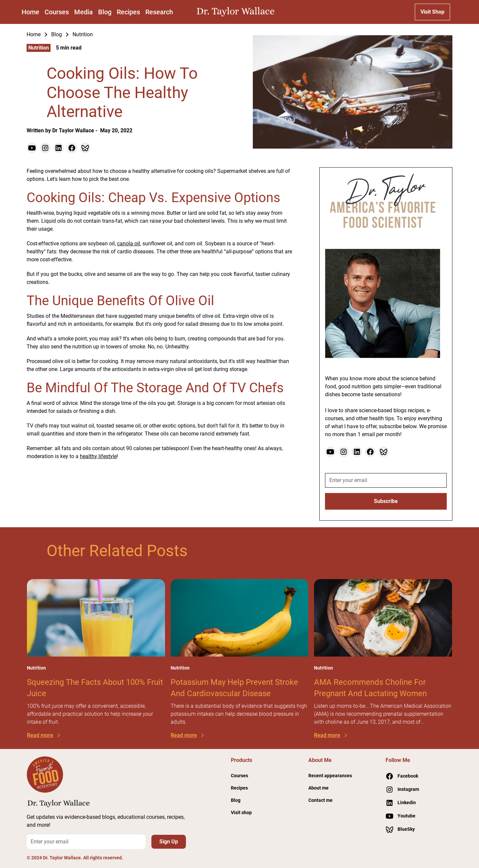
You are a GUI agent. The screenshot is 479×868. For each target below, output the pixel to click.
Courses (57, 12)
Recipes (128, 12)
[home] (237, 12)
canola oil (129, 244)
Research (159, 12)
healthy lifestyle (98, 456)
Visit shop (241, 812)
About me (319, 788)
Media (83, 12)
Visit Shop (432, 12)
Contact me (320, 800)
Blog (105, 12)
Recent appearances (330, 776)
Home (30, 12)
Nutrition (83, 34)
